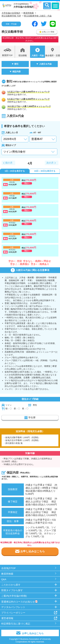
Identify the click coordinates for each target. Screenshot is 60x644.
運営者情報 (7, 618)
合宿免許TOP (9, 568)
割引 (16, 64)
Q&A (4, 579)
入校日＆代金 (45, 64)
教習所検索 (7, 574)
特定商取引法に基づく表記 (16, 624)
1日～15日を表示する (15, 171)
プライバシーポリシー (13, 613)
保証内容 (16, 72)
